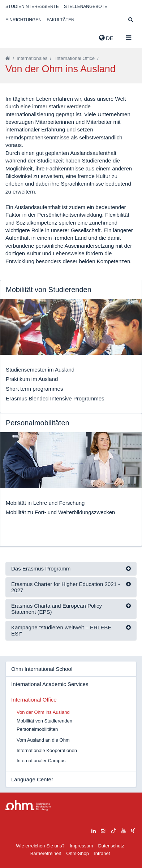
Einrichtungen (23, 20)
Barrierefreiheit (46, 853)
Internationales (32, 58)
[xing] (133, 830)
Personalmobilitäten (37, 729)
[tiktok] (113, 830)
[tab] (71, 569)
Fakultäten (60, 20)
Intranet (102, 853)
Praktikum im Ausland (32, 379)
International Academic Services (50, 684)
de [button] (106, 38)
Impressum (81, 846)
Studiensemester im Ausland (40, 370)
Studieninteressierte (32, 6)
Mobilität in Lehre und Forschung (45, 503)
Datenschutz (111, 846)
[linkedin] (94, 830)
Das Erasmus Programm (41, 568)
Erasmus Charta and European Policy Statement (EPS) (57, 609)
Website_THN (16, 36)
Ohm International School (42, 669)
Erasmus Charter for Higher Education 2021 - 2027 (66, 587)
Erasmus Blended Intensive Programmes (55, 398)
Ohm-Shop (78, 853)
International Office (75, 58)
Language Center (32, 779)
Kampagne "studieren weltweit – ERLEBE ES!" (61, 630)
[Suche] (131, 20)
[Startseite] (8, 58)
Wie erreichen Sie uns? (40, 846)
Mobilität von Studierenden (44, 721)
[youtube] (124, 830)
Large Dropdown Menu (28, 805)
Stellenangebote (86, 6)
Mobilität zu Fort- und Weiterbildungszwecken (60, 512)
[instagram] (103, 830)
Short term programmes (34, 389)
